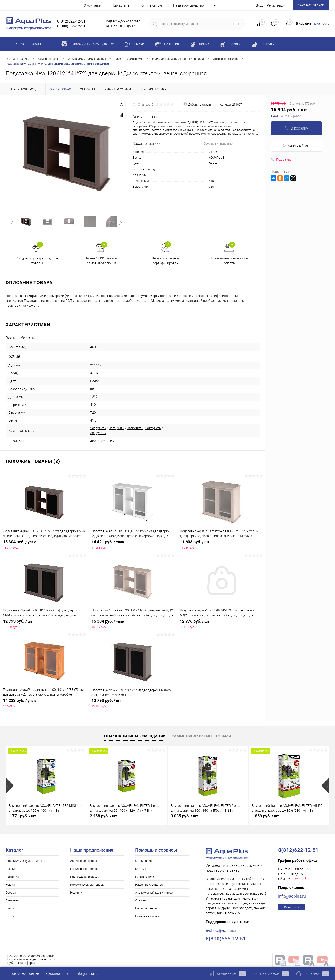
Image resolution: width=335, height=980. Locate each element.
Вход (260, 5)
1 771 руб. (22, 816)
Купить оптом (151, 5)
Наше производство (188, 5)
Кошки (10, 885)
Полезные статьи (147, 917)
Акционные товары (84, 861)
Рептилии (12, 877)
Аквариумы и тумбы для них (25, 861)
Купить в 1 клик (297, 145)
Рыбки (10, 869)
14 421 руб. (132, 545)
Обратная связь (22, 974)
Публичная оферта (21, 963)
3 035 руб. (184, 816)
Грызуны (12, 901)
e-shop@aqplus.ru (222, 931)
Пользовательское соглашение (31, 956)
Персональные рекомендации (135, 737)
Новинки (76, 893)
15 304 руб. (44, 545)
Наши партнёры (146, 909)
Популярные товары (84, 869)
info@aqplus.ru (292, 897)
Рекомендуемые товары (87, 885)
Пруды (10, 917)
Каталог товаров (29, 44)
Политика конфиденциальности (31, 960)
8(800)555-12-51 (58, 974)
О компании (93, 5)
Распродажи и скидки (85, 877)
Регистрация (277, 5)
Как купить (121, 5)
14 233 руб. (44, 704)
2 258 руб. (103, 816)
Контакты (292, 908)
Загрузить (98, 429)
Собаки (11, 893)
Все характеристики (218, 143)
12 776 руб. (221, 624)
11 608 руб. (221, 545)
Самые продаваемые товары (201, 737)
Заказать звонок (311, 5)
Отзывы (141, 901)
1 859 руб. (265, 816)
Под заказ (281, 159)
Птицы (10, 909)
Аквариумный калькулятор (154, 893)
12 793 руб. (44, 624)
